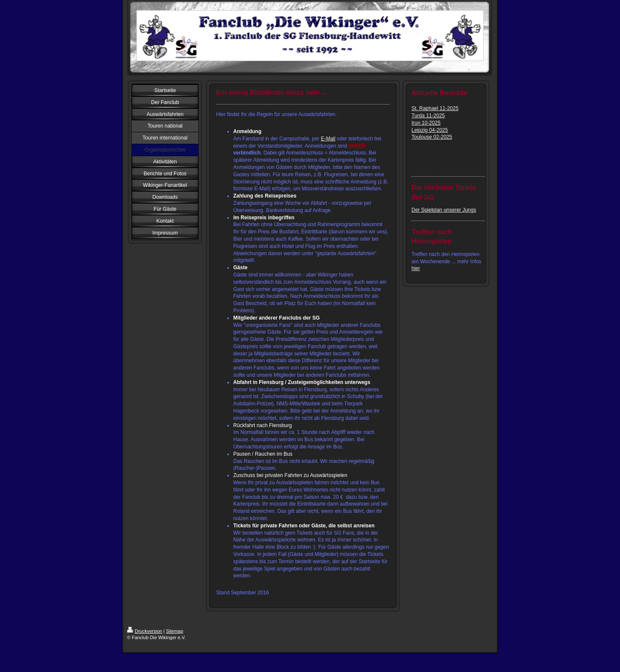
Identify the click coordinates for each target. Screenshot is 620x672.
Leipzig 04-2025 (430, 130)
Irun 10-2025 (426, 123)
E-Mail (328, 139)
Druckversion (145, 631)
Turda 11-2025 (428, 116)
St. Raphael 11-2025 (435, 108)
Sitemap (174, 631)
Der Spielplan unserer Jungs (444, 210)
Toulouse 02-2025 (432, 137)
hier (416, 268)
